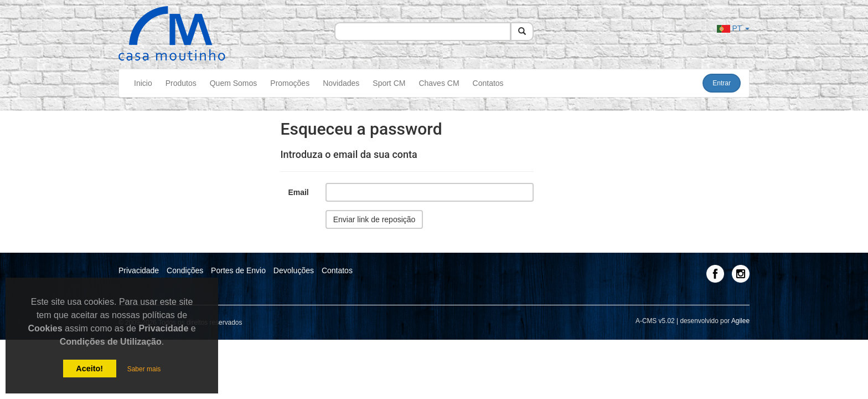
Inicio (143, 83)
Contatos (488, 83)
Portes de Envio (238, 270)
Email (298, 192)
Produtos (181, 83)
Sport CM (389, 83)
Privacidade (139, 270)
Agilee (740, 321)
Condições (185, 270)
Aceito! (89, 369)
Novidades (341, 83)
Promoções (290, 83)
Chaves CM (439, 83)
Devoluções (294, 270)
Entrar (722, 83)
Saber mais (144, 369)
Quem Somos (234, 83)
